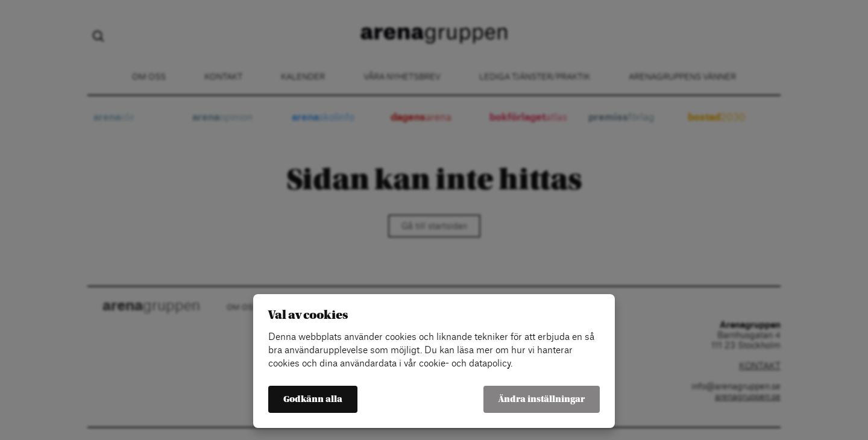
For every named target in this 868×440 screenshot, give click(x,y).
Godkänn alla (313, 399)
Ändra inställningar (542, 399)
